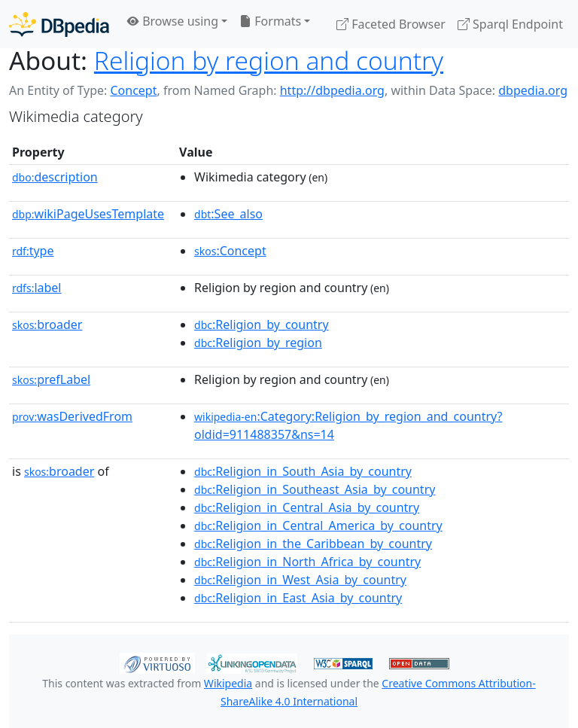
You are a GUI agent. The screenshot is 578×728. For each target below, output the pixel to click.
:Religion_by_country (262, 324)
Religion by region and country (269, 60)
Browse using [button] (173, 21)
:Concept (230, 251)
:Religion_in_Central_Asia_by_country (307, 507)
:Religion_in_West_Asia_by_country (300, 580)
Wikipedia (228, 683)
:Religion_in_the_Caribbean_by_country (313, 544)
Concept (133, 90)
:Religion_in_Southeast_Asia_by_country (315, 489)
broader (47, 324)
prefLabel (51, 379)
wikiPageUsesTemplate (88, 214)
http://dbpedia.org (332, 90)
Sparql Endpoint (510, 24)
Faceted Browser (391, 24)
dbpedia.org (533, 90)
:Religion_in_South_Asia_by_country (303, 471)
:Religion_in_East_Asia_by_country (298, 598)
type (33, 251)
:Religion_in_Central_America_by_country (318, 525)
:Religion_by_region (258, 343)
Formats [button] (270, 21)
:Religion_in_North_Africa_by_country (307, 562)
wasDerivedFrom (72, 416)
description (55, 177)
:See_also (228, 214)
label (37, 288)
